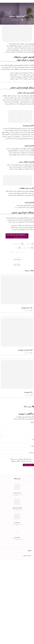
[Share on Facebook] (23, 252)
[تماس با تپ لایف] (17, 236)
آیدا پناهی (28, 244)
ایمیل (32, 446)
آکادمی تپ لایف (26, 248)
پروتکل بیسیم (17, 537)
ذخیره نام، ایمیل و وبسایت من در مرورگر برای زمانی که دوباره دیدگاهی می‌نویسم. (21, 460)
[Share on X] (20, 252)
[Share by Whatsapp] (14, 252)
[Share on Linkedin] (17, 252)
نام (33, 439)
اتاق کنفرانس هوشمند (17, 508)
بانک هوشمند (17, 523)
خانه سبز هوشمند (17, 493)
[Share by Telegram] (11, 252)
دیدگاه (32, 422)
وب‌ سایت (31, 452)
